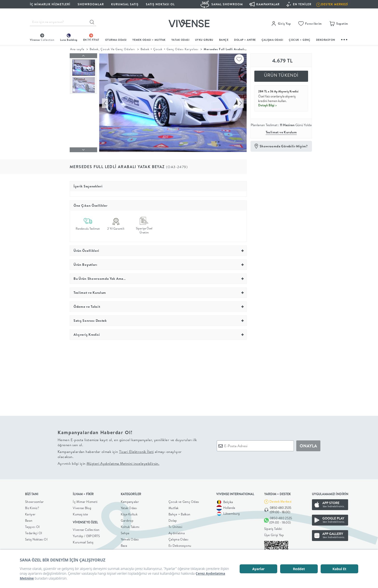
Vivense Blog (82, 508)
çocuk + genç (300, 40)
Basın (29, 520)
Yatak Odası (180, 40)
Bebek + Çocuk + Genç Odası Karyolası (169, 49)
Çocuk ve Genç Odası (184, 502)
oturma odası (116, 40)
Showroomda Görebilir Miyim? (284, 146)
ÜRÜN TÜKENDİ (281, 75)
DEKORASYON (326, 40)
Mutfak (174, 508)
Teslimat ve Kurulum (281, 132)
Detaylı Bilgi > (268, 105)
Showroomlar (34, 502)
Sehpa (125, 533)
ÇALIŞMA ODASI (272, 40)
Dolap (173, 520)
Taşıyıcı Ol (32, 527)
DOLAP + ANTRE (245, 40)
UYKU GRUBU (204, 40)
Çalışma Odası (178, 539)
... (344, 39)
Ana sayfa (77, 49)
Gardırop (127, 520)
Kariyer (30, 514)
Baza (124, 546)
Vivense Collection (86, 530)
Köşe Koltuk (129, 514)
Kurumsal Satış (83, 542)
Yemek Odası (130, 539)
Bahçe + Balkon (179, 514)
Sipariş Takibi (273, 529)
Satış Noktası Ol (160, 4)
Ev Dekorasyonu (180, 546)
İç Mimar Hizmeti (85, 502)
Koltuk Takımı (130, 527)
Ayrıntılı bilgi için (108, 463)
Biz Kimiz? (32, 508)
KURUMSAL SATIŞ (125, 4)
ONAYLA (308, 446)
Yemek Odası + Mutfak (149, 40)
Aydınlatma (177, 533)
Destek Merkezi (280, 501)
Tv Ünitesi (175, 527)
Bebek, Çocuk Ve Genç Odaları (112, 49)
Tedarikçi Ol (34, 533)
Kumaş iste (80, 514)
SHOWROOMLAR (91, 4)
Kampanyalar (130, 502)
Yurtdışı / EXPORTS (86, 536)
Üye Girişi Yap (274, 535)
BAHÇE (224, 40)
